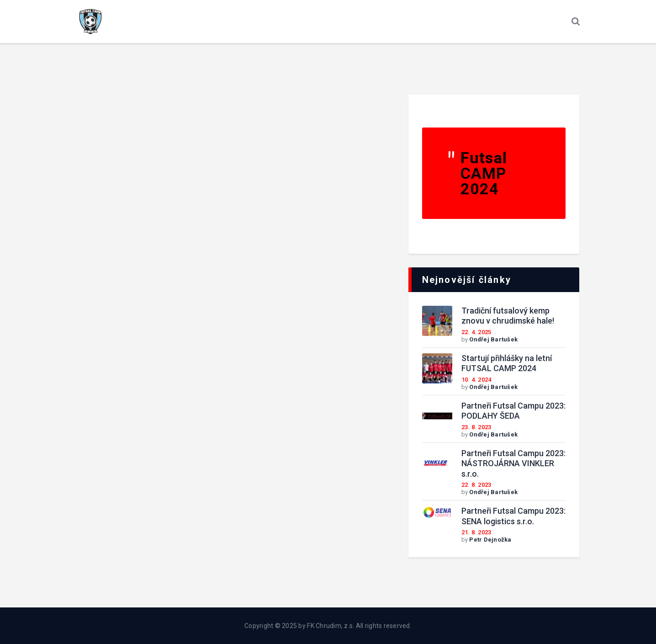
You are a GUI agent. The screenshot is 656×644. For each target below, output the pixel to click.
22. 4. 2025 (476, 332)
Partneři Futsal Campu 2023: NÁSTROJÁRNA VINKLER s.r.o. (513, 463)
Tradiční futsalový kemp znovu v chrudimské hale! (508, 316)
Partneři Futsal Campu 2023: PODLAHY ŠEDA (513, 411)
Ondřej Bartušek (493, 339)
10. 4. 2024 (476, 380)
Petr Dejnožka (490, 540)
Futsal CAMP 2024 (484, 173)
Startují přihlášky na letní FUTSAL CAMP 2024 (507, 363)
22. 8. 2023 (476, 485)
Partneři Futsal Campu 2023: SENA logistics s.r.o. (513, 516)
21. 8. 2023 (476, 532)
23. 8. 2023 (476, 427)
